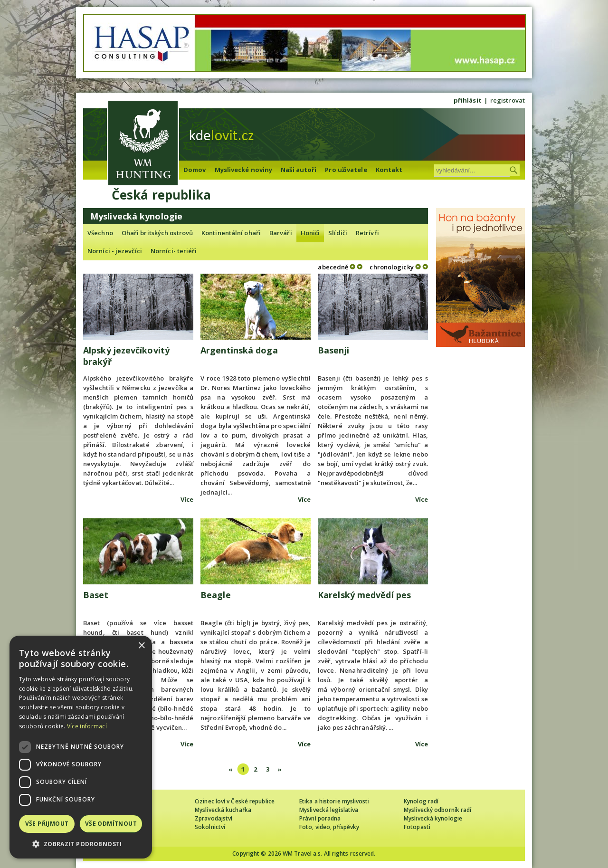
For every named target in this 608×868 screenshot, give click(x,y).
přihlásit (468, 100)
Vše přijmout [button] (47, 824)
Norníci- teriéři (174, 251)
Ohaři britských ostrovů (157, 233)
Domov (195, 170)
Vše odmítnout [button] (111, 824)
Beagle (216, 595)
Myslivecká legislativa (329, 810)
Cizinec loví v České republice (235, 801)
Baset (96, 595)
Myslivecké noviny (244, 170)
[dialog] (81, 747)
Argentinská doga (239, 350)
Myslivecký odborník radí (437, 810)
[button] (81, 844)
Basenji (333, 350)
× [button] (141, 646)
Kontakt (389, 170)
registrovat (508, 100)
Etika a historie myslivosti (334, 801)
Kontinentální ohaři (231, 233)
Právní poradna (320, 818)
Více (187, 499)
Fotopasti (417, 827)
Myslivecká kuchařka (223, 810)
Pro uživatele (346, 170)
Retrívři (367, 233)
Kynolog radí (421, 801)
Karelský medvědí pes (364, 595)
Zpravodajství (214, 818)
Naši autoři (299, 170)
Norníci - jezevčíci (115, 251)
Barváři (281, 233)
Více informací (87, 726)
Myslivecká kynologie (433, 818)
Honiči (310, 233)
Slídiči (338, 233)
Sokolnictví (210, 827)
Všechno (100, 233)
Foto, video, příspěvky (329, 827)
